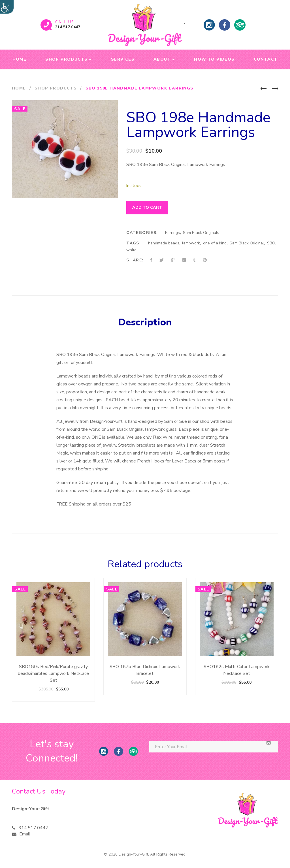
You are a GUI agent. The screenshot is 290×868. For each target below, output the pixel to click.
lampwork (191, 243)
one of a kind (215, 243)
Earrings (172, 233)
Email (25, 834)
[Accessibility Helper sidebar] (7, 7)
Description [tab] (145, 322)
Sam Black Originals (201, 233)
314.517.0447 (68, 27)
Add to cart (147, 207)
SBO (271, 243)
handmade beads (164, 243)
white (131, 250)
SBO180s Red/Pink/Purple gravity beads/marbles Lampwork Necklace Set (53, 673)
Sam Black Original (247, 243)
